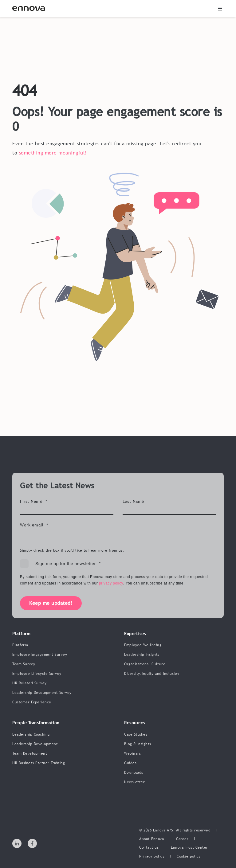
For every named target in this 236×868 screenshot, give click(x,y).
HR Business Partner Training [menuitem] (39, 763)
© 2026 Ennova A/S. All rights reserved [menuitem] (175, 830)
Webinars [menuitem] (132, 753)
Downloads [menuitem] (134, 772)
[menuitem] (151, 839)
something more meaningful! (53, 153)
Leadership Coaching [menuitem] (31, 734)
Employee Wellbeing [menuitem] (143, 645)
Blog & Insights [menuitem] (138, 744)
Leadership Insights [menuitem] (142, 655)
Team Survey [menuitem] (24, 664)
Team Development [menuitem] (30, 753)
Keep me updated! (51, 603)
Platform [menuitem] (20, 645)
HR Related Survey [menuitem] (29, 683)
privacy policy (111, 583)
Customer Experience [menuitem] (32, 702)
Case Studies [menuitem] (136, 734)
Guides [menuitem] (130, 763)
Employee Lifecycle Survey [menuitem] (37, 674)
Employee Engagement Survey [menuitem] (40, 655)
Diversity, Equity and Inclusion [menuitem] (152, 674)
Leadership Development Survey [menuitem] (42, 693)
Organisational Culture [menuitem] (145, 664)
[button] (220, 9)
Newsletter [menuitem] (134, 782)
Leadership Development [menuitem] (35, 744)
